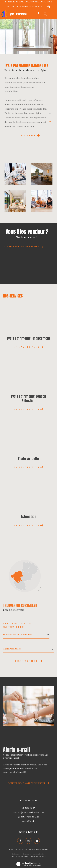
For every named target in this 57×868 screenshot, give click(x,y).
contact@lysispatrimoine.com (28, 812)
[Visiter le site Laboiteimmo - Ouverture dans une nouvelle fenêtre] (29, 862)
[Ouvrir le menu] (52, 14)
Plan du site (27, 854)
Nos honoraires (17, 854)
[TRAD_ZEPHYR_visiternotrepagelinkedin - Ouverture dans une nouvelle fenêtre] (37, 841)
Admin (13, 856)
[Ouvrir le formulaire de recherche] (45, 14)
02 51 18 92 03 (28, 808)
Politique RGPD (35, 856)
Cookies (44, 856)
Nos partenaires (23, 856)
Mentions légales (39, 854)
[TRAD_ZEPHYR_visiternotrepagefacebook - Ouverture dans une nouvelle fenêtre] (20, 841)
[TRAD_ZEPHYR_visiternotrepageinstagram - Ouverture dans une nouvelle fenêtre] (29, 841)
